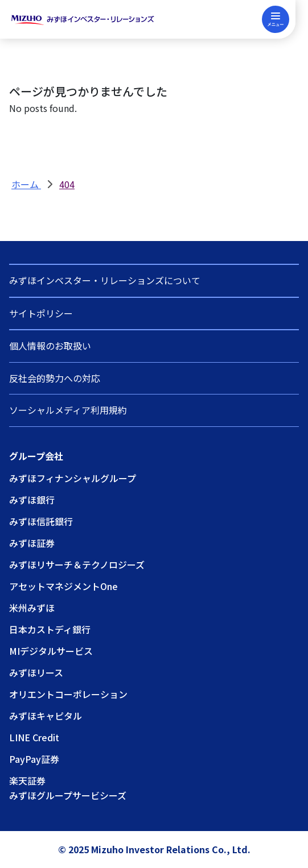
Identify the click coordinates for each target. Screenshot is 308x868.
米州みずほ (32, 608)
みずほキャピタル (46, 716)
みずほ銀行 (32, 500)
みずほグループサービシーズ (68, 795)
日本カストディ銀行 (50, 629)
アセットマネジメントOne (63, 586)
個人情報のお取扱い (50, 346)
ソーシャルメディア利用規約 (68, 410)
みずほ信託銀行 (41, 521)
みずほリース (36, 672)
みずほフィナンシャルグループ (73, 478)
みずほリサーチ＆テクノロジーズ (77, 564)
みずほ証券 (32, 543)
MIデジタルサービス (51, 651)
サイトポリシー (41, 313)
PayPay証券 (34, 759)
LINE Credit (34, 737)
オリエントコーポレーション (68, 694)
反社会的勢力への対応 (55, 378)
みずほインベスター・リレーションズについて (105, 280)
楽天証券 (27, 780)
